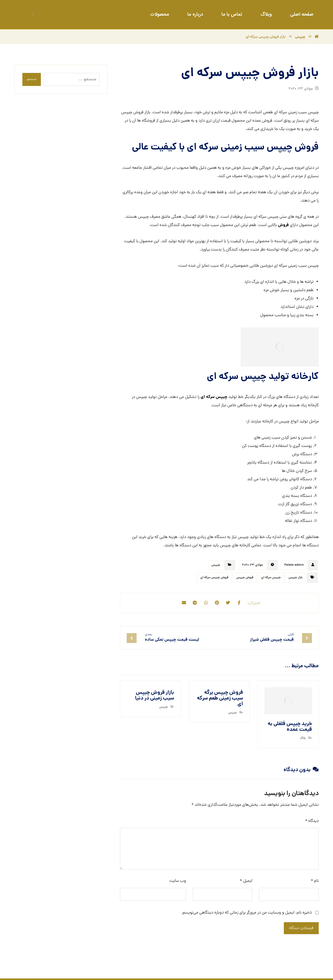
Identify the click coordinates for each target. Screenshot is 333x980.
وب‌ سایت (178, 882)
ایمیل (246, 882)
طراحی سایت (311, 971)
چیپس (216, 567)
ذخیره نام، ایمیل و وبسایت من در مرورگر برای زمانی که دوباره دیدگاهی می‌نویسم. (246, 914)
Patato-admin (294, 567)
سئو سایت (293, 971)
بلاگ (303, 739)
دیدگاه (312, 822)
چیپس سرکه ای (214, 399)
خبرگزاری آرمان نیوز (80, 971)
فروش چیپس (245, 579)
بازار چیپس (296, 579)
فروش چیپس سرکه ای (214, 579)
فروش (283, 226)
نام (315, 882)
